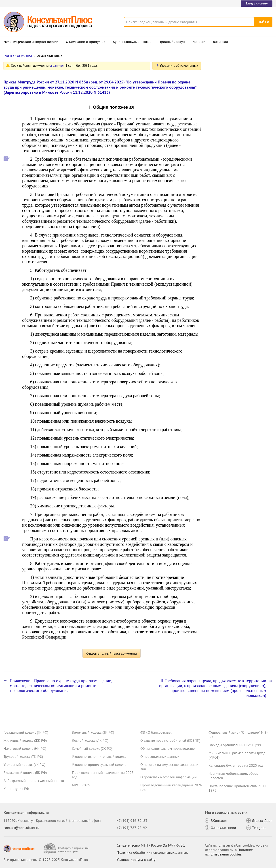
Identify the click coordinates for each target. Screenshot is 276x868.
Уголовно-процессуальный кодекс (99, 764)
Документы (24, 56)
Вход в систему (257, 3)
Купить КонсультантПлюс (132, 42)
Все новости (219, 170)
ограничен (57, 65)
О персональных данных (160, 756)
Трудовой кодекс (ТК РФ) (23, 756)
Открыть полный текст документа (112, 653)
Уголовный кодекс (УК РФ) (24, 764)
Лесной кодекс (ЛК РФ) (90, 740)
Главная (9, 56)
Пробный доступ (172, 42)
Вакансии (220, 42)
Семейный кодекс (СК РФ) (92, 748)
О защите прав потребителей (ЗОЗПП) (170, 740)
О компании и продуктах (86, 42)
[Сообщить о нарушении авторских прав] (66, 848)
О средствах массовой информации (169, 777)
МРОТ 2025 (81, 785)
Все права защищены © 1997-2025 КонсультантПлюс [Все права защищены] (46, 860)
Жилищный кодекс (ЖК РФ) (25, 740)
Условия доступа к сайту (136, 860)
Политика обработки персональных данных (152, 852)
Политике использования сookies (229, 852)
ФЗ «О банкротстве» (156, 732)
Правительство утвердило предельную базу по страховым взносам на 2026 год (239, 132)
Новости (199, 42)
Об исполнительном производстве (167, 748)
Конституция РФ (16, 789)
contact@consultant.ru (21, 828)
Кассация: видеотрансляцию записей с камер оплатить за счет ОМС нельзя (239, 85)
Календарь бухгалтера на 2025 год (236, 765)
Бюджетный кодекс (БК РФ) (25, 772)
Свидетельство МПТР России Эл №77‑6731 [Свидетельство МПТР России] (151, 845)
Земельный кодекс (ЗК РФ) (93, 732)
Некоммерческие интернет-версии (31, 42)
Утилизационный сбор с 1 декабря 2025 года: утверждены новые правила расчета (239, 156)
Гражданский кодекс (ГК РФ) (26, 732)
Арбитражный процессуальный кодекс (34, 781)
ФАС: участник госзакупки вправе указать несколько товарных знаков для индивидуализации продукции (237, 107)
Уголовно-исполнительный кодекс (99, 756)
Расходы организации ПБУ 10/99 (235, 745)
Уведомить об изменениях (179, 65)
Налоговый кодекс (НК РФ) (25, 748)
